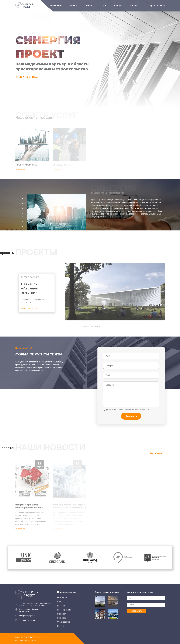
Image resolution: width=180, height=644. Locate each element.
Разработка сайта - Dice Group (27, 640)
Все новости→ (157, 453)
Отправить (131, 416)
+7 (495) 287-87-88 (27, 620)
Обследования (63, 622)
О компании (62, 598)
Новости (118, 6)
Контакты (135, 6)
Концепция (62, 618)
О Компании (56, 6)
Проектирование (64, 610)
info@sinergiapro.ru (27, 616)
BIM (104, 6)
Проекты (91, 6)
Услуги (74, 6)
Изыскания (62, 614)
